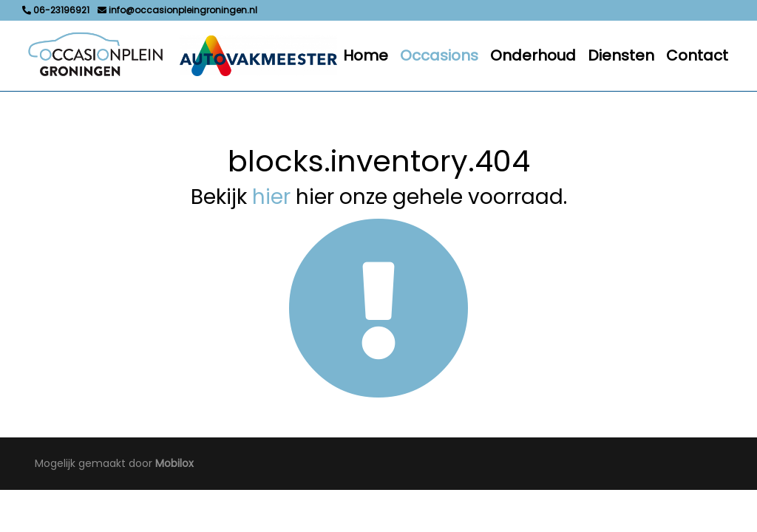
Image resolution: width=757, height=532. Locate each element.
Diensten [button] (621, 55)
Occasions (439, 55)
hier (271, 197)
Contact (697, 55)
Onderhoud (533, 55)
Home (366, 55)
